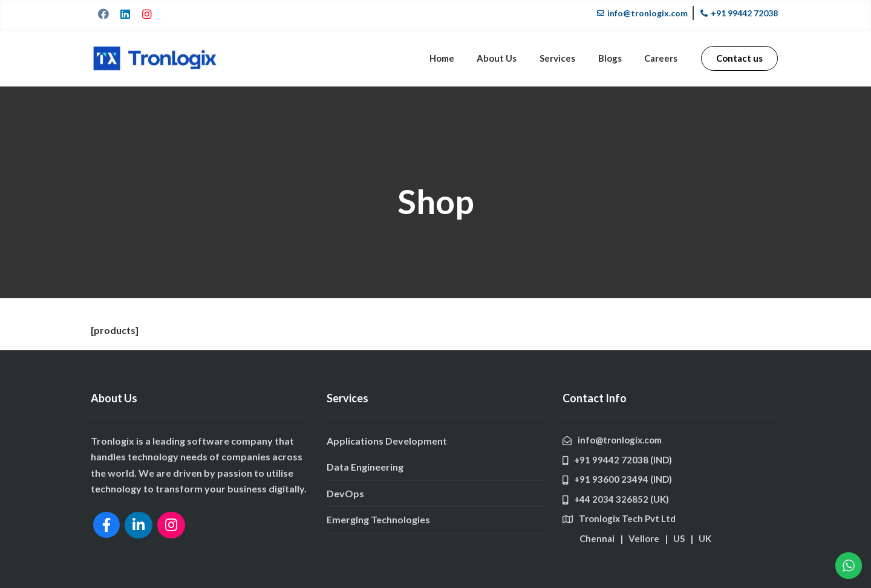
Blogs (615, 58)
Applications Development (387, 441)
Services (566, 58)
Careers (663, 58)
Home (457, 58)
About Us (509, 58)
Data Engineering (365, 467)
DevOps (345, 493)
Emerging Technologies (378, 519)
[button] (739, 58)
